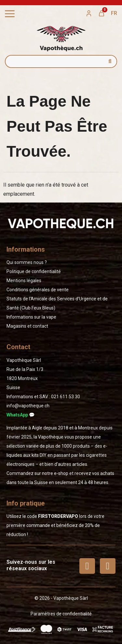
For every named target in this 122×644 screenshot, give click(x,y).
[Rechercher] (110, 61)
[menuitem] (114, 13)
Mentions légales (24, 281)
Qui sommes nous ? (27, 262)
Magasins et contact (27, 326)
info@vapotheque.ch (28, 406)
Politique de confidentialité (34, 271)
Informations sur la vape (31, 317)
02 (66, 397)
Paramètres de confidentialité (61, 614)
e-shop (61, 473)
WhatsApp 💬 (20, 415)
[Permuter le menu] (10, 14)
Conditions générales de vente (38, 290)
